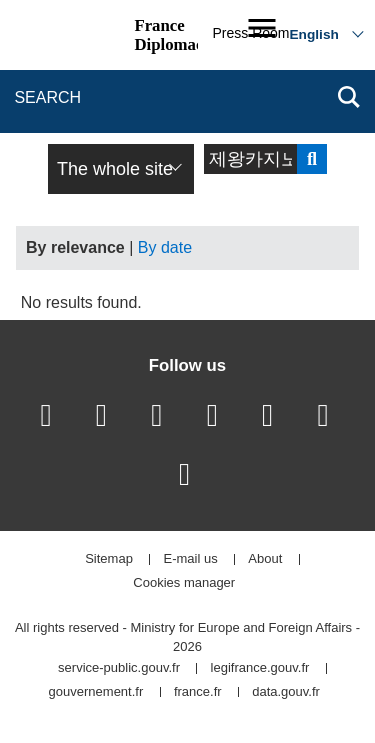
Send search (312, 159)
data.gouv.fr (286, 692)
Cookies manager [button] (184, 583)
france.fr (198, 692)
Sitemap (109, 559)
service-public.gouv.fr (119, 668)
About (265, 559)
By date (165, 247)
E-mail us (191, 559)
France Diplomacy (172, 35)
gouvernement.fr (96, 692)
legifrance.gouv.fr (260, 668)
